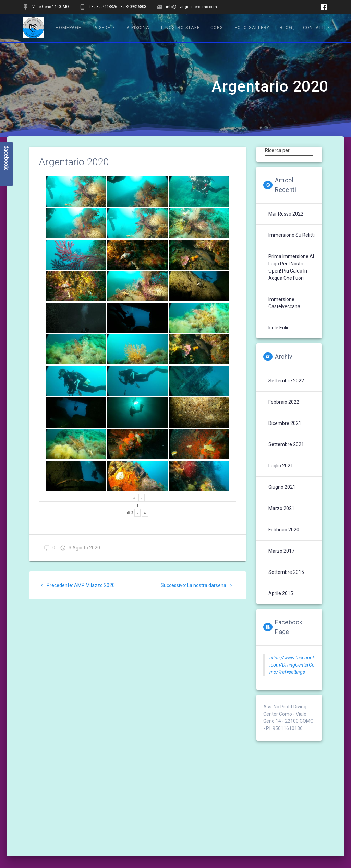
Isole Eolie (279, 328)
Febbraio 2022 (284, 402)
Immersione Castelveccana (284, 303)
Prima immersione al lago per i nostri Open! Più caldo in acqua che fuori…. (291, 267)
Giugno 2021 (282, 487)
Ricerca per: (278, 150)
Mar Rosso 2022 (286, 214)
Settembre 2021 (286, 444)
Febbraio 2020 (284, 530)
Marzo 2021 (281, 508)
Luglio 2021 (281, 466)
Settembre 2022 (286, 381)
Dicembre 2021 (285, 423)
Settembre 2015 (286, 572)
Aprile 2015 (281, 593)
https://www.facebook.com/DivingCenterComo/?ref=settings (292, 665)
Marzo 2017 (281, 551)
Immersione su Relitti (292, 235)
